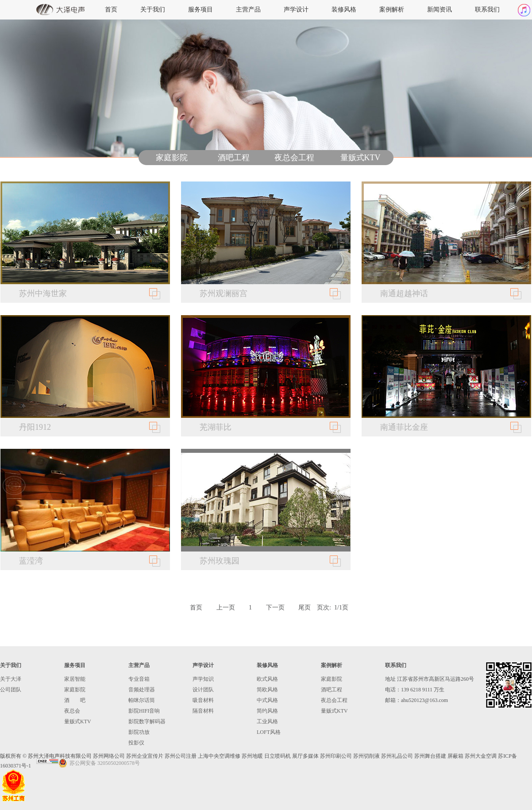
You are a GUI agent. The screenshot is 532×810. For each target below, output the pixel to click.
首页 (111, 10)
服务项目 (200, 10)
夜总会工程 (294, 158)
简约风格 (267, 711)
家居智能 (75, 679)
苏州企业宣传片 (145, 756)
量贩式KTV (360, 158)
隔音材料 (203, 711)
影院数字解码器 (147, 721)
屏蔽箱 (455, 756)
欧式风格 (267, 679)
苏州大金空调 (481, 756)
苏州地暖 (252, 756)
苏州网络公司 (109, 756)
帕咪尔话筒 (142, 700)
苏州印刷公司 (336, 756)
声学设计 (296, 10)
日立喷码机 (278, 756)
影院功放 (139, 732)
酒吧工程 (234, 158)
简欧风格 (267, 690)
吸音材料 (203, 700)
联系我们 (487, 10)
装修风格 (344, 10)
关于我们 (153, 10)
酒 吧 (75, 700)
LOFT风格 (269, 732)
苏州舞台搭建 (430, 756)
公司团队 (11, 690)
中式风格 (267, 700)
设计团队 (203, 690)
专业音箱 (139, 679)
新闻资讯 (439, 10)
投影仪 (136, 743)
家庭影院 (172, 158)
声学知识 (203, 679)
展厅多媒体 (305, 756)
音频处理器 (142, 690)
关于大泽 (11, 679)
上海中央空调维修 (219, 756)
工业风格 (267, 721)
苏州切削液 (366, 756)
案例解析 (392, 10)
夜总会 (72, 711)
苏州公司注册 (181, 756)
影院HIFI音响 (144, 711)
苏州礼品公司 (397, 756)
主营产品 (248, 10)
